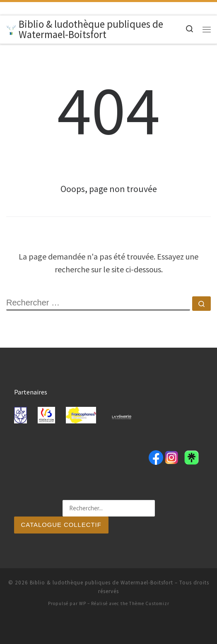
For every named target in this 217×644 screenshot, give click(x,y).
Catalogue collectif (62, 525)
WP (83, 603)
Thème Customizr (149, 603)
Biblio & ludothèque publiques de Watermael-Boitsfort (101, 583)
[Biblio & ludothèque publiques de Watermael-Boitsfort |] (11, 29)
